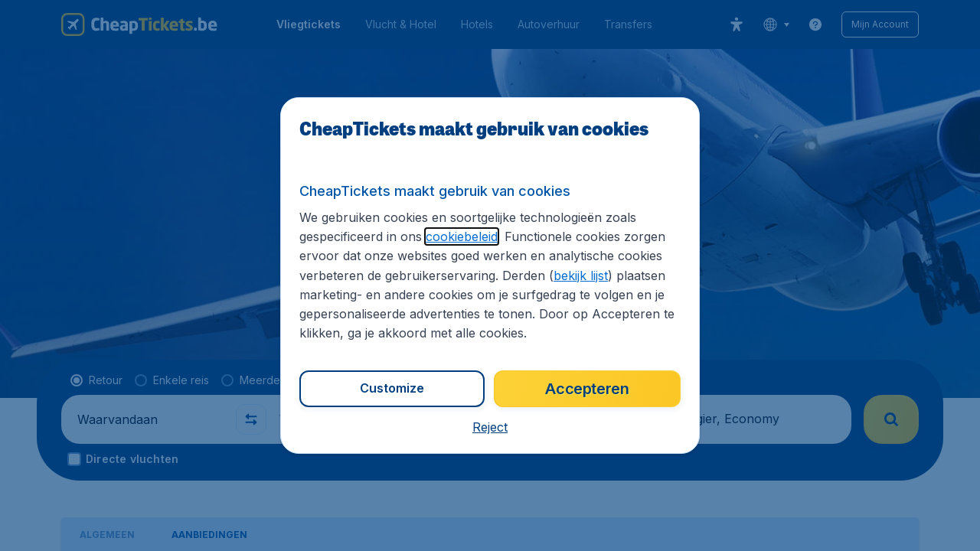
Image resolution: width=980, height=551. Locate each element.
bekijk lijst (581, 275)
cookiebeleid (462, 236)
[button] (490, 427)
